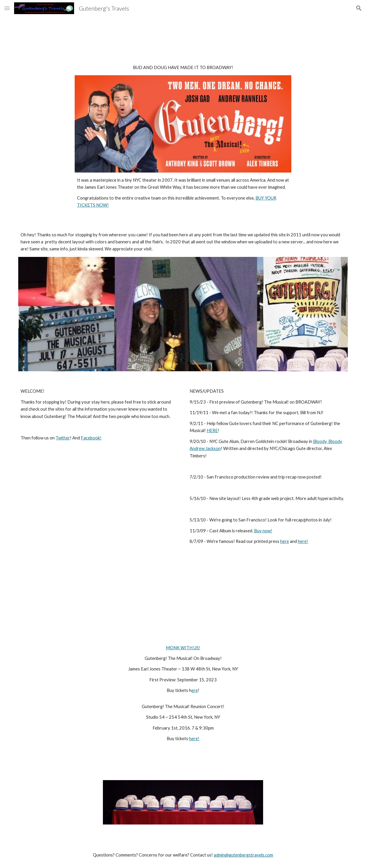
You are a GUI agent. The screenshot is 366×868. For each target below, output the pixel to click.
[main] (183, 68)
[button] (7, 8)
